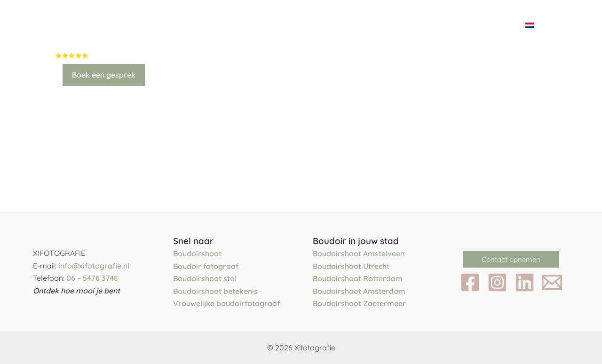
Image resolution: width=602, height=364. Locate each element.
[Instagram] (497, 283)
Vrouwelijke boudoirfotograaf (227, 304)
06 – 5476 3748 (92, 278)
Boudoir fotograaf (206, 266)
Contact (489, 25)
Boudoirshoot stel (205, 279)
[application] (290, 25)
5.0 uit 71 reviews (122, 55)
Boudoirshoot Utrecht (351, 266)
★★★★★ (71, 55)
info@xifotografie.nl (94, 266)
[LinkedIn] (525, 283)
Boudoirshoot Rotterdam (358, 279)
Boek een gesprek (104, 75)
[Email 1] (552, 283)
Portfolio (336, 25)
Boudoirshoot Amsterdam (359, 291)
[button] (511, 260)
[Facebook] (470, 283)
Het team (190, 25)
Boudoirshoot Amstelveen (359, 254)
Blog (388, 25)
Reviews (435, 25)
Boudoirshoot (197, 254)
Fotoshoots (261, 25)
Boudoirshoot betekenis (215, 291)
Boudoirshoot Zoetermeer (359, 304)
